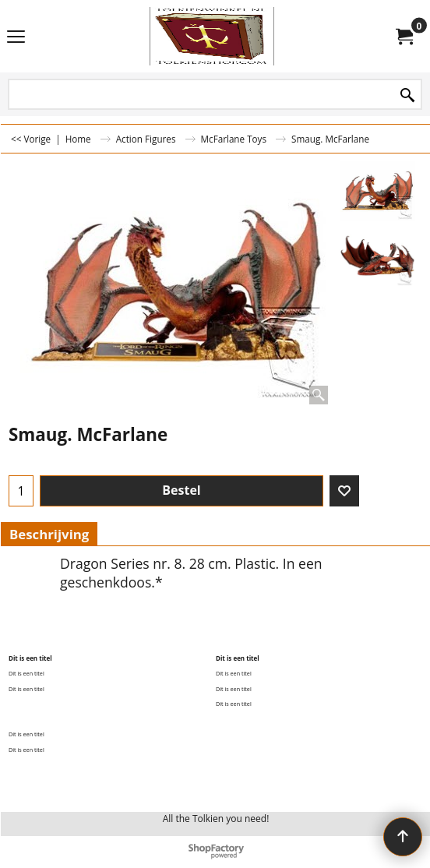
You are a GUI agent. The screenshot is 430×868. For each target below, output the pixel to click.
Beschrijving (49, 534)
